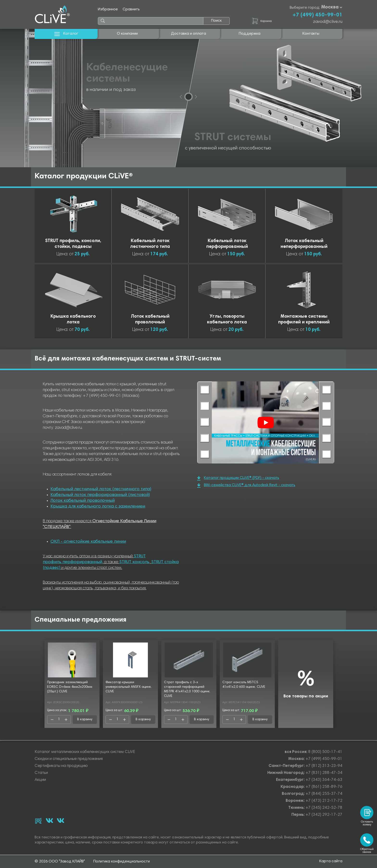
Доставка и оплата (188, 34)
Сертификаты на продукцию (61, 766)
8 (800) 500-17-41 (325, 752)
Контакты (311, 34)
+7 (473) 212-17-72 (324, 801)
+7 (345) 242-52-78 (324, 808)
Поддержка (250, 34)
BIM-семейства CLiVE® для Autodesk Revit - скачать (246, 485)
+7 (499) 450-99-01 (317, 15)
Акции (40, 780)
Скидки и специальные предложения (69, 759)
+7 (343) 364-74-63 (324, 780)
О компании (127, 34)
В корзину (85, 720)
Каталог (66, 34)
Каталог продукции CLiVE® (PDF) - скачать (238, 478)
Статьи (41, 773)
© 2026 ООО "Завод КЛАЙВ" (60, 862)
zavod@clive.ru (328, 22)
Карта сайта (331, 861)
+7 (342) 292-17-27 (324, 815)
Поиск (216, 21)
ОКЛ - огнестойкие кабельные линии (88, 542)
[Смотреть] (266, 423)
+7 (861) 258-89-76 (324, 787)
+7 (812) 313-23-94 (324, 766)
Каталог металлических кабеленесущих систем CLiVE (85, 752)
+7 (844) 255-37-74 (324, 794)
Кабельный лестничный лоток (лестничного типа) (101, 489)
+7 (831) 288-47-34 (324, 773)
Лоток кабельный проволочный (83, 501)
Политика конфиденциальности (122, 862)
